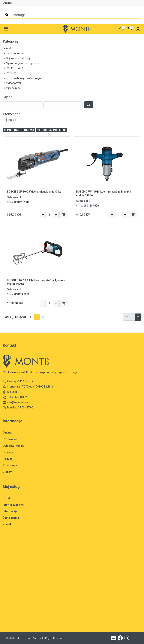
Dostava (8, 452)
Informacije (10, 511)
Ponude (8, 459)
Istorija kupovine (13, 505)
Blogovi (8, 472)
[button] (6, 29)
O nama (7, 3)
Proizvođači (12, 114)
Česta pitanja (11, 518)
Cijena (8, 97)
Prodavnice (10, 439)
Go (89, 105)
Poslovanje (10, 465)
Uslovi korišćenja (13, 446)
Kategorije (11, 42)
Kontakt (8, 524)
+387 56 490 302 (15, 397)
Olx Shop (10, 392)
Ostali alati (14, 197)
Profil (6, 498)
